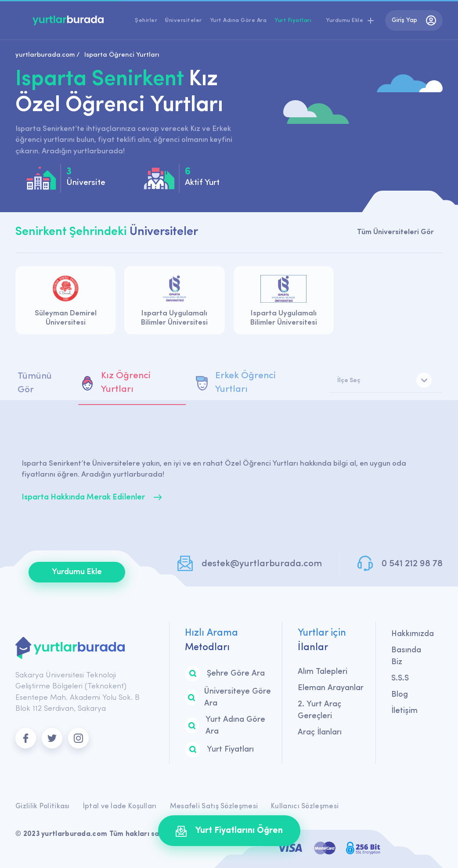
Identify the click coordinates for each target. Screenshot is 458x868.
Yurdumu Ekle (77, 572)
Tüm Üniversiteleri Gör (395, 232)
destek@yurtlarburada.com (262, 564)
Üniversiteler (184, 20)
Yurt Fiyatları (293, 20)
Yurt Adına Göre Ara (238, 20)
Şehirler (146, 20)
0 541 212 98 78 (412, 564)
